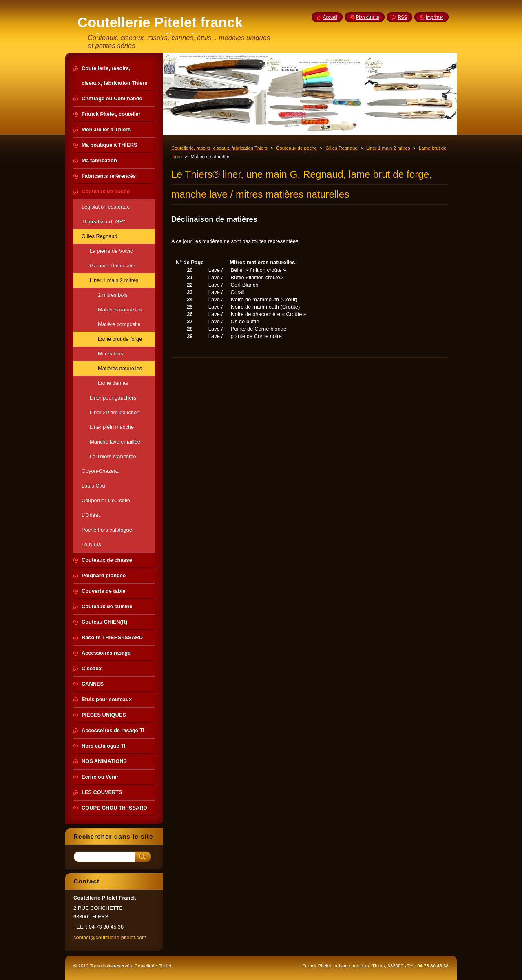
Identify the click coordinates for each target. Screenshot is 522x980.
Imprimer (435, 17)
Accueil (330, 17)
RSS (403, 17)
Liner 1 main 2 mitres (389, 148)
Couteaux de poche (296, 148)
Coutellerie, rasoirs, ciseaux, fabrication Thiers (219, 148)
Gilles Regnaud (342, 148)
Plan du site (368, 17)
